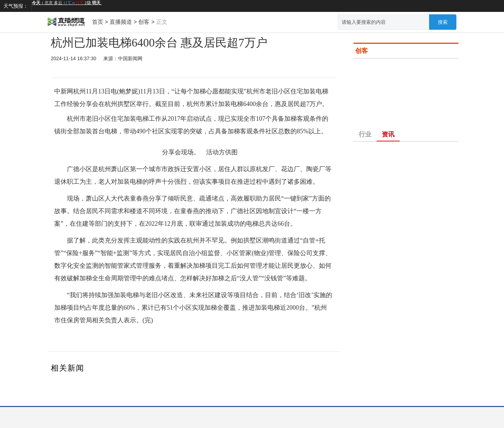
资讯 (388, 134)
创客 (144, 22)
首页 (98, 22)
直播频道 (121, 22)
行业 (365, 134)
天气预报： (16, 6)
